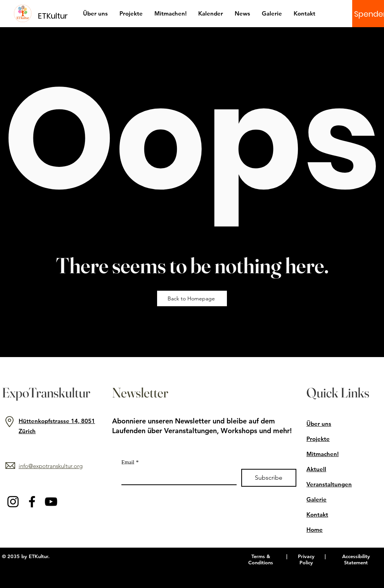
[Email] (177, 477)
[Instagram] (13, 502)
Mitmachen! (323, 454)
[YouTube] (51, 502)
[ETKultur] (58, 16)
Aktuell (316, 469)
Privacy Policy (306, 559)
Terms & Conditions (261, 559)
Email (130, 462)
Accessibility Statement (356, 559)
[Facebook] (32, 502)
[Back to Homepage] (192, 298)
